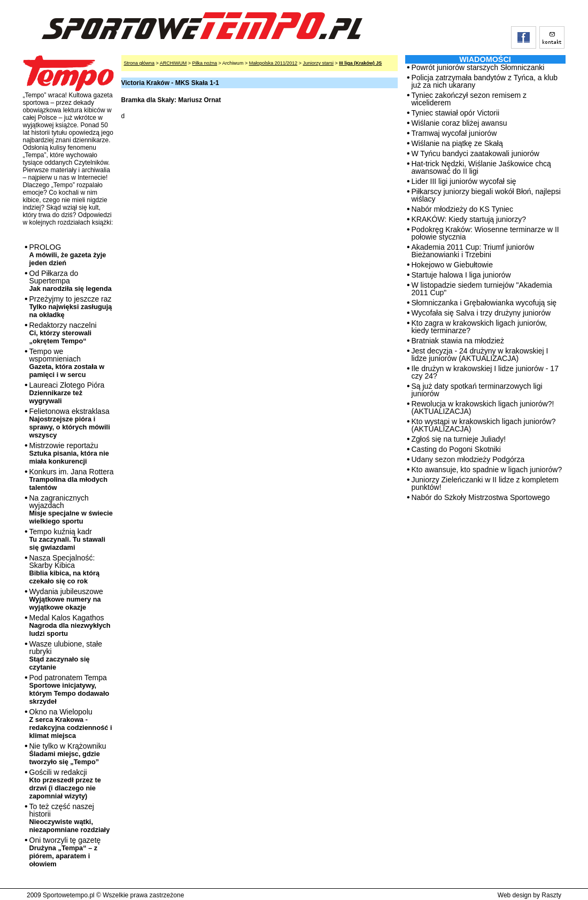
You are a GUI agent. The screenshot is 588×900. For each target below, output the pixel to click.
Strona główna (140, 63)
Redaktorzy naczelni (63, 333)
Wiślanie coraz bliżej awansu (459, 123)
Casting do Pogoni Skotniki (456, 449)
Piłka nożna (205, 63)
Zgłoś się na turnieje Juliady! (459, 439)
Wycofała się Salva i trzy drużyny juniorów (481, 313)
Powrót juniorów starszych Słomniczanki (478, 67)
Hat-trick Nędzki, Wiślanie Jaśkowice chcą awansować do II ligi (481, 167)
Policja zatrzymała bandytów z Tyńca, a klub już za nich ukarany (485, 81)
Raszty (551, 895)
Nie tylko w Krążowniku (68, 754)
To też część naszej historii (70, 818)
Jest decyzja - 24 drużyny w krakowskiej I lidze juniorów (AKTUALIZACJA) (480, 355)
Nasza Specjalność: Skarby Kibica (65, 569)
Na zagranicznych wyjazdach (71, 509)
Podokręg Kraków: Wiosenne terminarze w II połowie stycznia (485, 233)
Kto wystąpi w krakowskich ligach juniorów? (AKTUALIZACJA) (484, 425)
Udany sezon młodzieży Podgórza (468, 459)
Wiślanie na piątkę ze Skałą (457, 143)
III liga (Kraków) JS (360, 63)
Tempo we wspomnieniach (67, 363)
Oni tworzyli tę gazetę (65, 852)
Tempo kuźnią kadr (67, 539)
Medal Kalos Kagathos (70, 625)
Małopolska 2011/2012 (273, 63)
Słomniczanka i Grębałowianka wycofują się (484, 303)
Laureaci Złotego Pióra (67, 393)
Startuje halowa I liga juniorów (461, 275)
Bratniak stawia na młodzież (458, 341)
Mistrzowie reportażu (69, 453)
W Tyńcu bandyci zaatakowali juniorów (475, 153)
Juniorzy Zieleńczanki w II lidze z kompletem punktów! (485, 483)
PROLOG (68, 255)
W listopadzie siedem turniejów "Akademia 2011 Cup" (482, 289)
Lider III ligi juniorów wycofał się (464, 181)
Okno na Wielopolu (71, 724)
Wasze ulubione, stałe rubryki (66, 655)
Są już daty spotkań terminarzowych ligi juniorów (477, 390)
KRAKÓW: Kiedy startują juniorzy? (469, 219)
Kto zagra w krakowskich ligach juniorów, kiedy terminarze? (479, 327)
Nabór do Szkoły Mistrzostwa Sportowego (481, 497)
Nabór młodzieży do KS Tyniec (462, 209)
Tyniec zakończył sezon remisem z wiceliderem (469, 99)
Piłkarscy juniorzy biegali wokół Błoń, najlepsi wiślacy (486, 195)
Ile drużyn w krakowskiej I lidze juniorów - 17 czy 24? (485, 372)
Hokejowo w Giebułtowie (452, 265)
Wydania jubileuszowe (66, 599)
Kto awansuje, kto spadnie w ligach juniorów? (487, 470)
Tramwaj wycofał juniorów (454, 133)
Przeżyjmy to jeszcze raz (71, 307)
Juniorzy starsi (318, 63)
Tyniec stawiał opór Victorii (456, 113)
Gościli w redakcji (65, 784)
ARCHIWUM (173, 63)
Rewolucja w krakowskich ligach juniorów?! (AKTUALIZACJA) (483, 407)
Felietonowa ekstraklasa (70, 423)
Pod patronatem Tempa (69, 689)
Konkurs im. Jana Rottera (72, 479)
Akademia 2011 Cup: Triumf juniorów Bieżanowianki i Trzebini (473, 251)
